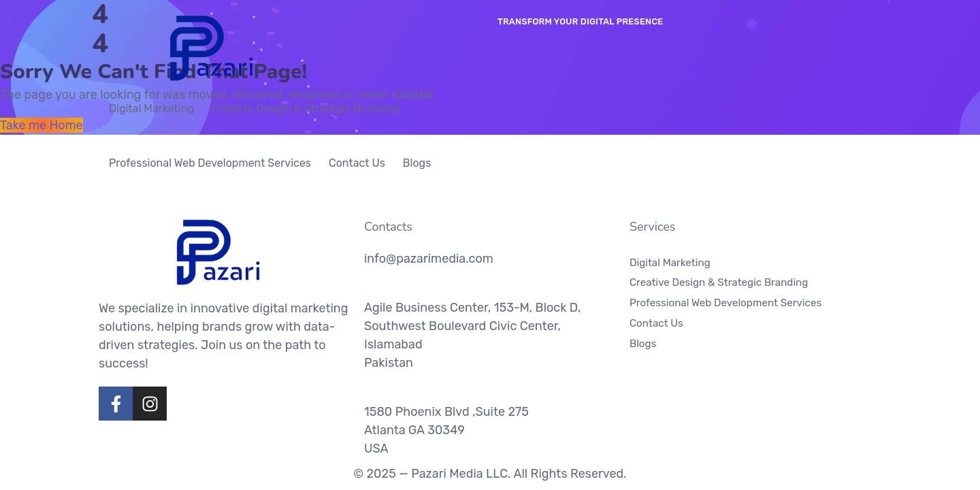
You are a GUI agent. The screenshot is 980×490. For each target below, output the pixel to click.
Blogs (417, 163)
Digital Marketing (151, 109)
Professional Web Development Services (210, 163)
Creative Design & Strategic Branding (306, 109)
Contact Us (357, 163)
